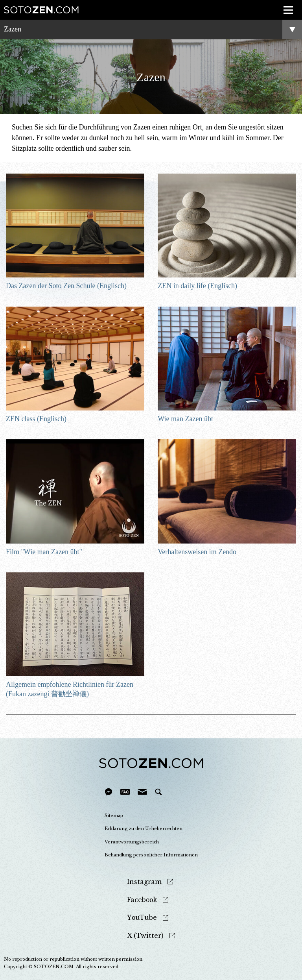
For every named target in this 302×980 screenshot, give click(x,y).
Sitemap (114, 815)
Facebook (142, 900)
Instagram (144, 882)
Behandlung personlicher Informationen (151, 855)
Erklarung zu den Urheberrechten (144, 828)
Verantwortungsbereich (132, 842)
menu (286, 6)
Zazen (13, 29)
